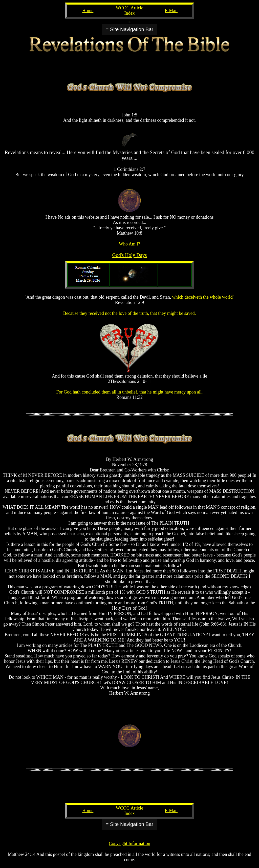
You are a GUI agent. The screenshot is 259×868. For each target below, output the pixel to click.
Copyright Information (129, 843)
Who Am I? (129, 244)
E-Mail (171, 11)
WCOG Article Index (129, 11)
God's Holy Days (130, 255)
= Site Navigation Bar (129, 29)
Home (88, 11)
